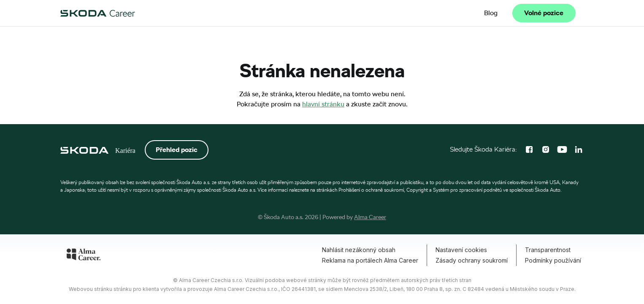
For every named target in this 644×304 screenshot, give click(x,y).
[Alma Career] (84, 256)
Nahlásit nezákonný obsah (359, 250)
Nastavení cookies (461, 250)
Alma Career (370, 217)
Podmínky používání (553, 260)
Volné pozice (544, 13)
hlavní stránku (323, 104)
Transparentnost (548, 250)
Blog (491, 13)
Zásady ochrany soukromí (472, 260)
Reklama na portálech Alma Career (370, 260)
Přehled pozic (177, 150)
